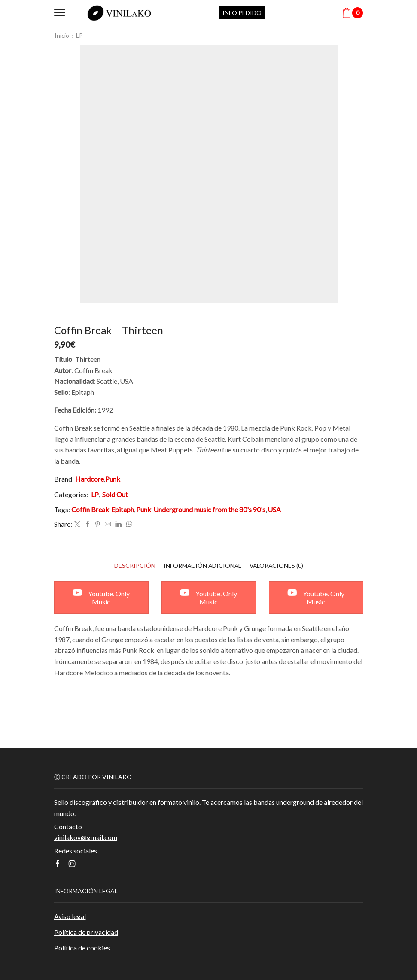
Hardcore (90, 479)
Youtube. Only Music (101, 598)
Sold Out (115, 494)
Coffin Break (90, 510)
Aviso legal (70, 917)
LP (79, 35)
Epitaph (123, 510)
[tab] (134, 566)
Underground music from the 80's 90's (209, 510)
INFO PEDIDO (242, 13)
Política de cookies (82, 948)
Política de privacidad (86, 932)
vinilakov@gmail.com (86, 837)
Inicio (62, 35)
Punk (113, 479)
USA (274, 510)
